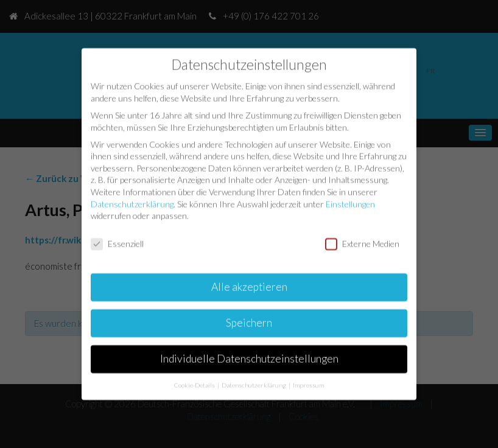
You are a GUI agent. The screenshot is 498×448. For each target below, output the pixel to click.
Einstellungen (350, 202)
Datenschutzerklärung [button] (254, 383)
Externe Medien (362, 243)
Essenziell (117, 243)
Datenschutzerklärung (132, 202)
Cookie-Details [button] (195, 383)
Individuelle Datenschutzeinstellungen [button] (249, 358)
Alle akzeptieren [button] (249, 286)
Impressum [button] (308, 383)
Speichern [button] (249, 322)
